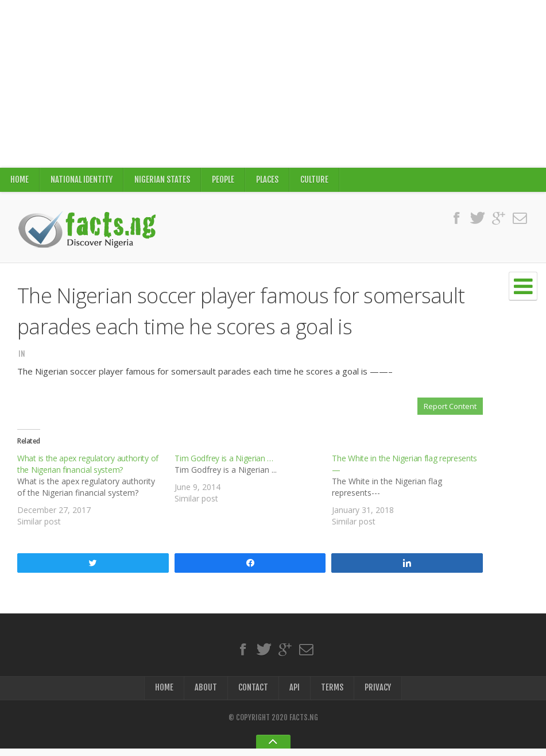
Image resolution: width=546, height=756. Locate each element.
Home (20, 181)
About (206, 694)
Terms (332, 694)
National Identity (82, 181)
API (295, 694)
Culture (317, 181)
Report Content (450, 410)
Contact (253, 694)
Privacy (378, 694)
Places (270, 181)
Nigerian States (164, 181)
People (225, 181)
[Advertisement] (273, 84)
